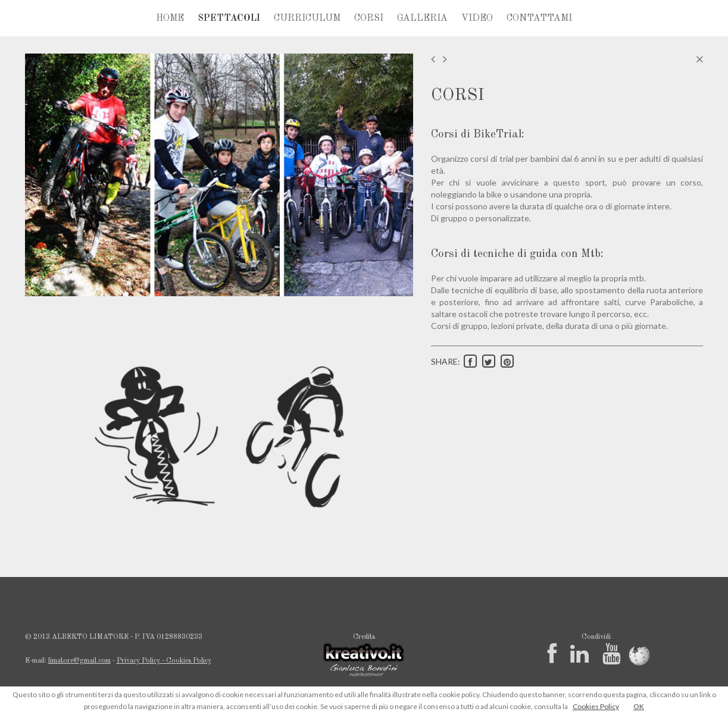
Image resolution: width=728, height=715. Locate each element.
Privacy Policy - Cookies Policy (164, 661)
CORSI (369, 18)
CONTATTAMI (539, 18)
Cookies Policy (596, 706)
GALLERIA (422, 18)
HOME (170, 18)
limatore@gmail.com (79, 661)
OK (639, 706)
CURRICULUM (307, 18)
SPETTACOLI (229, 18)
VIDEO (477, 18)
